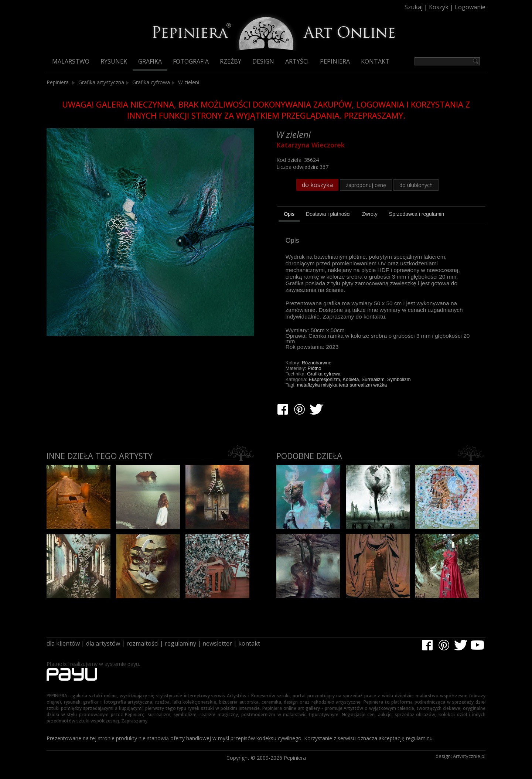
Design (263, 61)
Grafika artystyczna (101, 82)
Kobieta (351, 379)
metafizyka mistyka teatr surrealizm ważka (342, 385)
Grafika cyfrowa (151, 82)
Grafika (150, 61)
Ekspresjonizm (325, 379)
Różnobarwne (317, 363)
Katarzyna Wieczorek (311, 145)
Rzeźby (231, 61)
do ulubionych (416, 185)
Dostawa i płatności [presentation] (328, 214)
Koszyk (439, 7)
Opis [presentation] (289, 214)
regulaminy (180, 643)
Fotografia (191, 61)
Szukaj (414, 7)
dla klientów (63, 643)
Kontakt (375, 61)
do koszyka (317, 185)
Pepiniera (335, 61)
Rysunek (114, 61)
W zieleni (189, 82)
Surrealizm (373, 379)
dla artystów (103, 643)
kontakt (249, 643)
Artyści (297, 61)
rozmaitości (142, 643)
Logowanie (470, 7)
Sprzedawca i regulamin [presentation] (417, 214)
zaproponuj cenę (366, 185)
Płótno (315, 368)
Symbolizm (399, 379)
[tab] (289, 215)
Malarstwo (71, 61)
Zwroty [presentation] (370, 214)
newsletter (217, 643)
